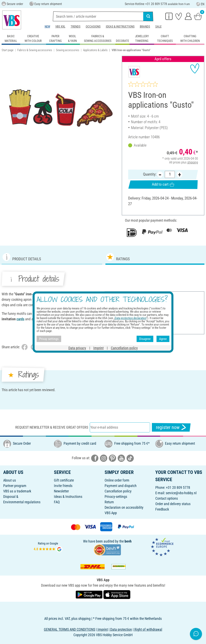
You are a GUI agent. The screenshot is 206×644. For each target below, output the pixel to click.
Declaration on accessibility (124, 507)
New (47, 27)
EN (200, 4)
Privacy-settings (116, 497)
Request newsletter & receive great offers (52, 427)
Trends (76, 27)
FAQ (57, 502)
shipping (193, 162)
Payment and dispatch (121, 486)
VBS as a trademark (17, 491)
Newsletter (61, 491)
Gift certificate (64, 480)
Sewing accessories (68, 50)
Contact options (167, 498)
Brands (145, 27)
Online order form (117, 480)
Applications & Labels (95, 50)
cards (78, 314)
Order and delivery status (173, 504)
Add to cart (163, 184)
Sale (158, 27)
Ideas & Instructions (120, 27)
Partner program (15, 486)
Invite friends (63, 486)
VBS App (111, 513)
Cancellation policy (118, 491)
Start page (8, 50)
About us (10, 480)
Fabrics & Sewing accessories (35, 50)
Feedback (162, 509)
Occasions (93, 27)
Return (109, 502)
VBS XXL (60, 27)
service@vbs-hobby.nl (181, 493)
